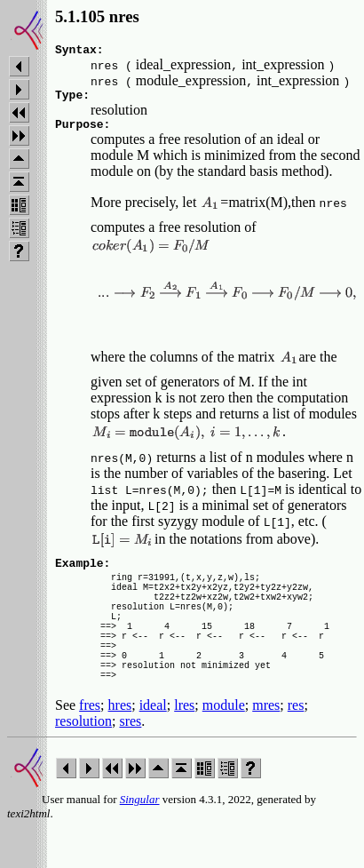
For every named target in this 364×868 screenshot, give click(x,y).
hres (120, 745)
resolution (83, 761)
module (224, 745)
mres (266, 745)
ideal (153, 745)
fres (90, 745)
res (296, 745)
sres (130, 761)
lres (184, 745)
